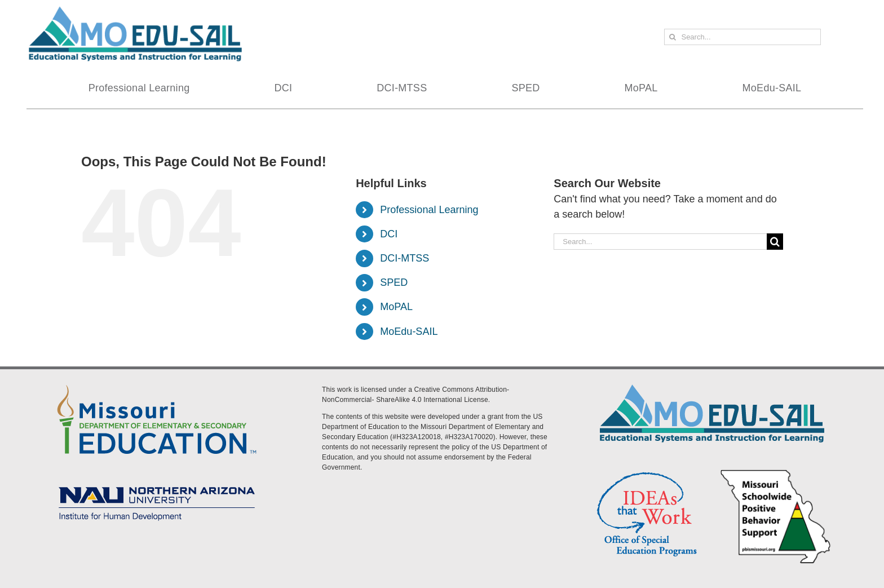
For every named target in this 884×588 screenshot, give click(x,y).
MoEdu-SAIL (409, 331)
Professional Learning (429, 210)
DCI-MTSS (405, 258)
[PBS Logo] (776, 471)
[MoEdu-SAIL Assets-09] (157, 483)
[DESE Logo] (157, 383)
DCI (389, 234)
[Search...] (742, 37)
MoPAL (396, 307)
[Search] (672, 37)
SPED (394, 282)
